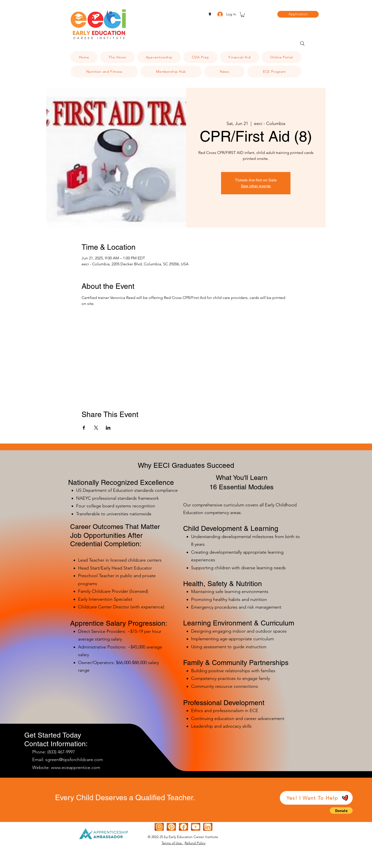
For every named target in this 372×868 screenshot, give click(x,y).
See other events (256, 186)
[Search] (302, 44)
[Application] (298, 14)
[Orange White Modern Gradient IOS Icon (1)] (196, 827)
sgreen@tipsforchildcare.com (74, 760)
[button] (243, 15)
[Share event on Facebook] (84, 428)
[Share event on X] (96, 428)
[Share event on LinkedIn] (108, 428)
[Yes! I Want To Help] (316, 798)
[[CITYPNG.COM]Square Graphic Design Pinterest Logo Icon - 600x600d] (171, 827)
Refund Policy (195, 843)
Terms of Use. (173, 843)
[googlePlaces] (210, 14)
